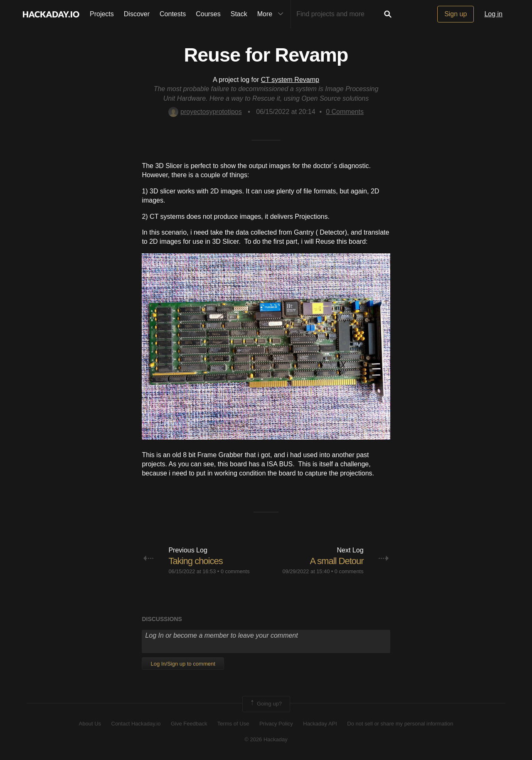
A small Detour (337, 561)
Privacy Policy (276, 724)
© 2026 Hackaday (266, 739)
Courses (208, 14)
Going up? (266, 704)
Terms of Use (233, 724)
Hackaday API (320, 724)
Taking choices (195, 561)
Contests (173, 14)
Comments (345, 112)
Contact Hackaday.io (136, 724)
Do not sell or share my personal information (400, 724)
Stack (239, 14)
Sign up (456, 14)
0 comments (235, 571)
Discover (137, 14)
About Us (90, 724)
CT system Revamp (290, 80)
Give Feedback (189, 724)
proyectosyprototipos (205, 112)
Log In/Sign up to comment (183, 664)
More (272, 14)
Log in (493, 14)
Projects (102, 14)
